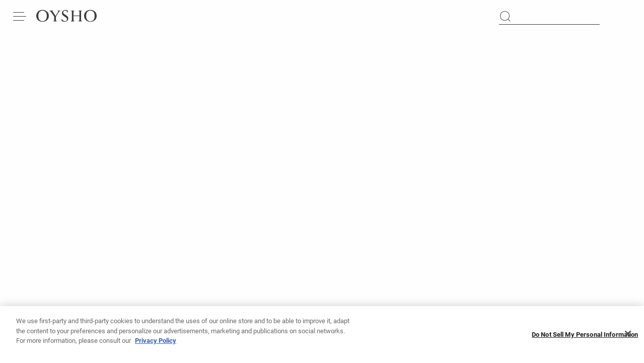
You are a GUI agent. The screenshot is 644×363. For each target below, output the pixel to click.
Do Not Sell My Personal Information (585, 336)
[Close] (628, 335)
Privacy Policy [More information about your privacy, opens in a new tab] (156, 342)
